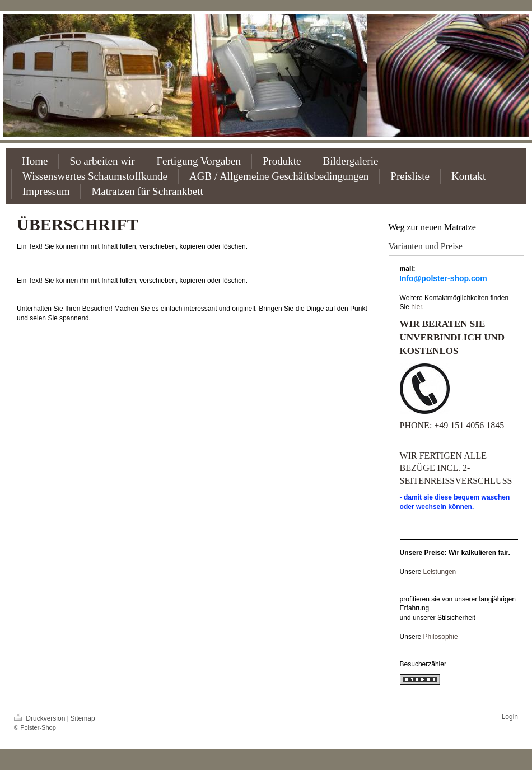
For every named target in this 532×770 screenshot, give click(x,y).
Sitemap (83, 718)
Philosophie (441, 637)
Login (510, 717)
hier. (417, 307)
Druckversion (41, 718)
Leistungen (440, 572)
